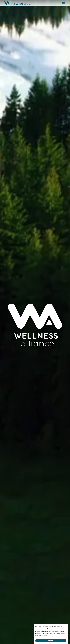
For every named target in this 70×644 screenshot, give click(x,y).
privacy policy (53, 633)
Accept (51, 641)
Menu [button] (63, 3)
